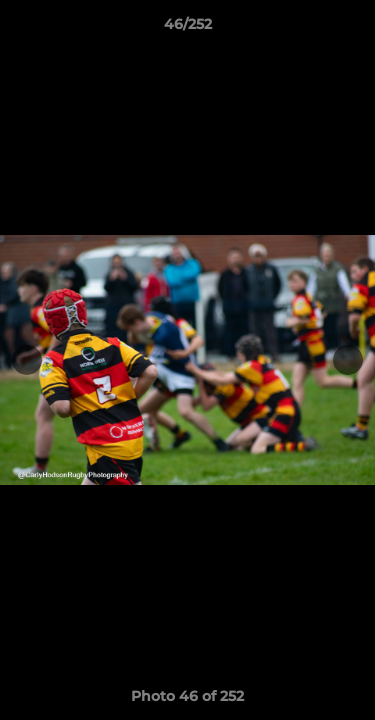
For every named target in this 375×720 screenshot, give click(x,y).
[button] (351, 29)
